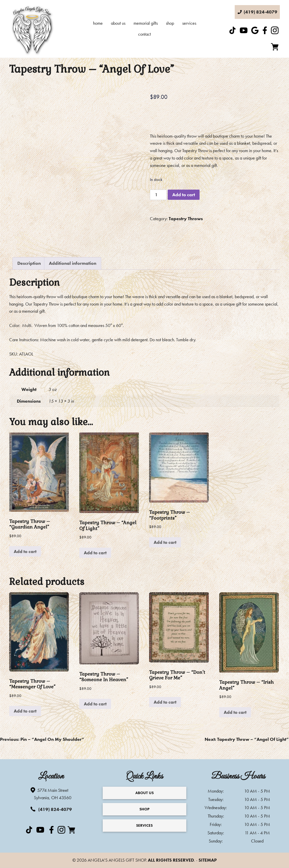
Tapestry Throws (186, 219)
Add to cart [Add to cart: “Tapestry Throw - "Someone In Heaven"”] (95, 704)
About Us (118, 23)
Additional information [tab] (73, 263)
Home (98, 23)
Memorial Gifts (146, 23)
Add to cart (184, 195)
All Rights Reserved (171, 860)
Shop (170, 23)
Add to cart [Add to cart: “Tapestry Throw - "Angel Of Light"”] (95, 553)
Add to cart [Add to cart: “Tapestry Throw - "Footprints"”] (165, 542)
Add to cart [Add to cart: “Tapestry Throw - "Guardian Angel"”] (25, 551)
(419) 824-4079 (51, 809)
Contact (144, 34)
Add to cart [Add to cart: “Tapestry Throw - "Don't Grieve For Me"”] (165, 702)
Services (189, 23)
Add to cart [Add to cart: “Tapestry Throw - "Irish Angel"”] (235, 712)
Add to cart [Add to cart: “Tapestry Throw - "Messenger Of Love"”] (25, 711)
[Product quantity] (158, 195)
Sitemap (208, 860)
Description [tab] (29, 263)
